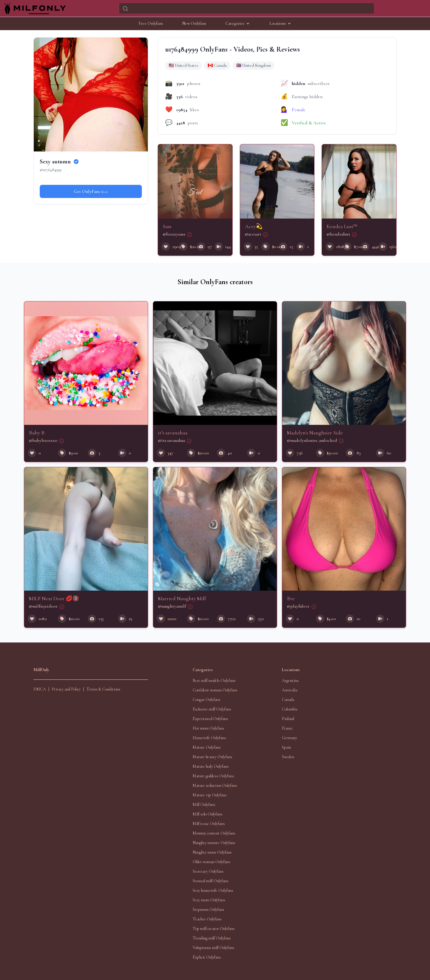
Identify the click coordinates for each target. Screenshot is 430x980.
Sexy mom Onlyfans (209, 900)
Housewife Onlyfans (209, 738)
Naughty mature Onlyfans (214, 843)
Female (299, 110)
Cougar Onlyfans (206, 700)
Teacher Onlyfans (207, 919)
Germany (290, 738)
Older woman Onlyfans (211, 862)
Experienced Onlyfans (210, 719)
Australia (290, 690)
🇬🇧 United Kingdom (254, 65)
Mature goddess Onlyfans (213, 776)
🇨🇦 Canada (217, 65)
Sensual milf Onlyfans (211, 881)
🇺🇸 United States (183, 65)
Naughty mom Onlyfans (212, 852)
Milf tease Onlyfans (209, 824)
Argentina (290, 681)
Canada (288, 700)
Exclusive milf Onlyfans (212, 709)
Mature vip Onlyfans (210, 795)
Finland (288, 719)
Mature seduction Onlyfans (215, 785)
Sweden (288, 757)
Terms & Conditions (103, 689)
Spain (287, 747)
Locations (281, 23)
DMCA (40, 689)
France (287, 728)
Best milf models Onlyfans (214, 681)
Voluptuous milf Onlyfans (214, 948)
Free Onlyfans (151, 23)
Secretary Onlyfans (208, 871)
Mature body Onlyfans (211, 766)
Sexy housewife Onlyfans (213, 890)
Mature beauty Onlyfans (212, 757)
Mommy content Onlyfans (214, 833)
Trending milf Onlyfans (212, 938)
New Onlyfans (194, 23)
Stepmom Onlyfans (208, 909)
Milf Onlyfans (204, 805)
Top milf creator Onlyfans (214, 929)
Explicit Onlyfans (207, 957)
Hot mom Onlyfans (208, 728)
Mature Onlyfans (207, 747)
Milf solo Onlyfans (208, 814)
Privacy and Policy (66, 689)
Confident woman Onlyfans (215, 690)
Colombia (290, 709)
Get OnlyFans (91, 191)
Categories (238, 23)
